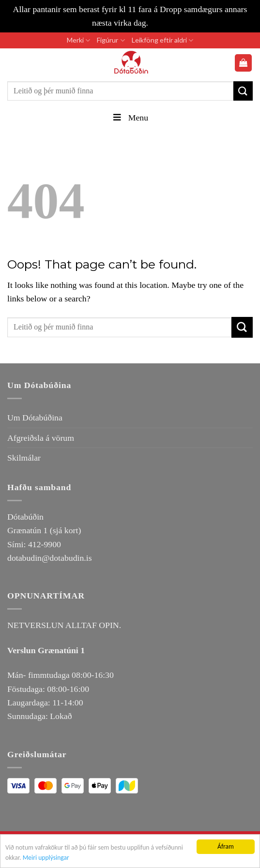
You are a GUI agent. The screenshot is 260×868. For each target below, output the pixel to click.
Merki (78, 40)
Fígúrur (111, 40)
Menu (130, 118)
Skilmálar (24, 458)
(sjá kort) (66, 530)
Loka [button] (159, 23)
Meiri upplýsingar (46, 859)
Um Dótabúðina (35, 418)
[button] (244, 63)
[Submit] (243, 91)
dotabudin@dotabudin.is (50, 558)
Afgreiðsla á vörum (41, 438)
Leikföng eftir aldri (162, 40)
